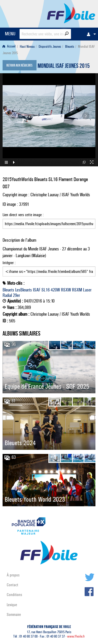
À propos (13, 575)
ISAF (37, 290)
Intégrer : (49, 268)
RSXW (66, 290)
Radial (7, 295)
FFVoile (71, 13)
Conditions (14, 595)
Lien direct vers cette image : (49, 221)
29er (16, 295)
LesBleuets (24, 290)
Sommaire (14, 614)
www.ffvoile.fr (76, 636)
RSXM (77, 290)
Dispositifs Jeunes (50, 47)
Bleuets (70, 47)
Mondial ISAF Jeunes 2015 (64, 67)
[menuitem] (90, 34)
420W (55, 290)
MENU (10, 34)
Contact (12, 585)
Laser (87, 290)
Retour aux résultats (19, 66)
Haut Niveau (27, 47)
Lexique (12, 605)
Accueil (9, 47)
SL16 (46, 290)
